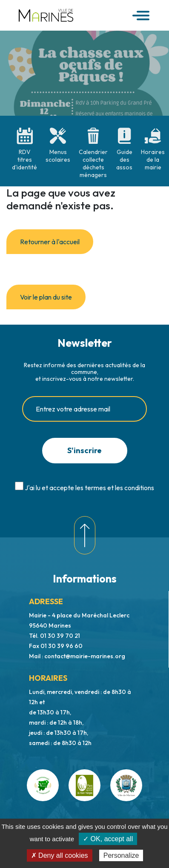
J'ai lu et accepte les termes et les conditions (89, 488)
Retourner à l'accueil (50, 242)
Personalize (121, 855)
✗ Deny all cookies (60, 855)
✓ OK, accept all (108, 839)
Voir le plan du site (46, 297)
